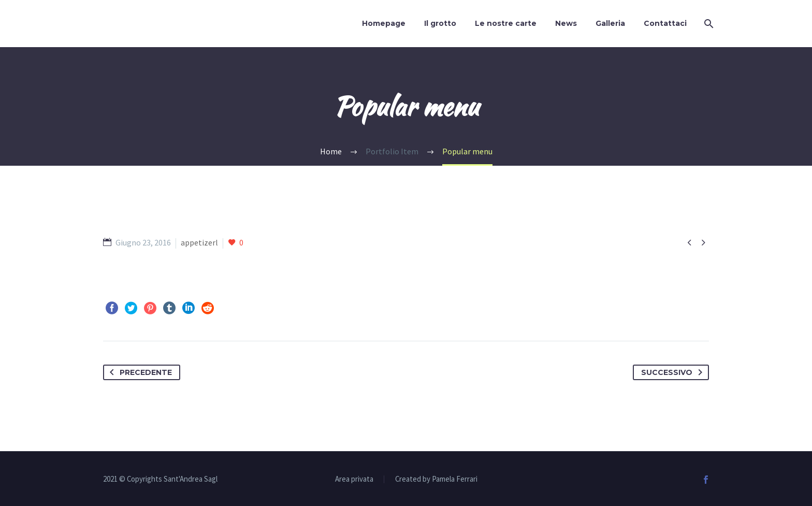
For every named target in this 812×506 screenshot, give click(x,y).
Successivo (674, 372)
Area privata (354, 479)
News (566, 23)
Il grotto (440, 23)
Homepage (384, 23)
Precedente (139, 372)
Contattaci (665, 23)
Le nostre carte (506, 23)
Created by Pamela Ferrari (436, 479)
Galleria (610, 23)
